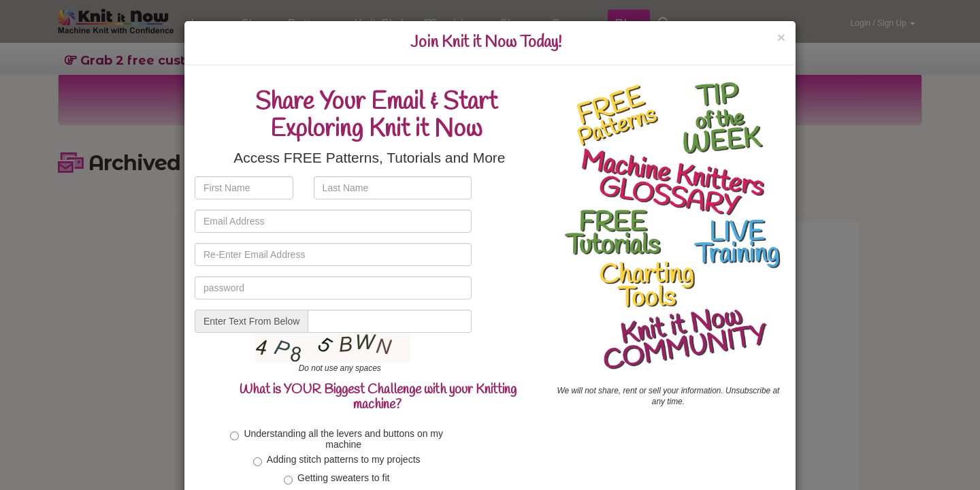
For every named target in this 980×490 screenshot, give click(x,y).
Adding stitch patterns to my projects (337, 460)
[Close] (781, 37)
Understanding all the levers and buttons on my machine (337, 439)
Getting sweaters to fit (337, 478)
